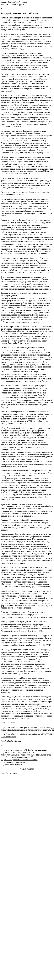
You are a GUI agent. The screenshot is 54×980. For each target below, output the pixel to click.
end (2, 4)
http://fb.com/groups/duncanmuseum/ (16, 757)
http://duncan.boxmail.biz (11, 764)
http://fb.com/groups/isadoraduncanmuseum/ (19, 760)
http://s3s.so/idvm (44, 755)
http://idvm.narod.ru (26, 752)
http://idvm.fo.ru (28, 755)
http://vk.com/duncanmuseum (13, 762)
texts (7, 4)
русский (23, 4)
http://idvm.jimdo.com (10, 755)
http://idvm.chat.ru (9, 752)
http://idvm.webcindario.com (13, 750)
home (15, 773)
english (15, 4)
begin (3, 773)
